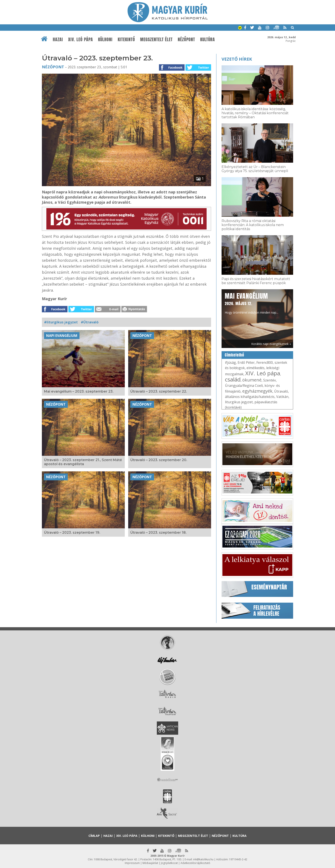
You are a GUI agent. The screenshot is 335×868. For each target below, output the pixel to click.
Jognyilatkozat (169, 863)
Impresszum (132, 863)
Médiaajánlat (150, 863)
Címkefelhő (234, 355)
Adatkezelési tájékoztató (195, 863)
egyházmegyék (257, 391)
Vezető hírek (237, 59)
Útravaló (281, 391)
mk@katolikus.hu (203, 859)
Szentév (270, 380)
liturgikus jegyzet (239, 402)
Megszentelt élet (156, 39)
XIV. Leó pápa (81, 39)
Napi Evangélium (62, 336)
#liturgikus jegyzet (61, 322)
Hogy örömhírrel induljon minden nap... (251, 303)
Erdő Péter (246, 362)
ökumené (252, 380)
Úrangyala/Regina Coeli (244, 386)
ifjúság (230, 362)
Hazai (58, 39)
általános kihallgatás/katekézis (250, 397)
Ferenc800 (265, 362)
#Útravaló (90, 322)
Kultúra (208, 39)
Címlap (94, 836)
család (233, 379)
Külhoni (105, 39)
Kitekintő (126, 39)
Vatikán (282, 397)
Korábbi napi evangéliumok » (271, 344)
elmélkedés (256, 368)
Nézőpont (186, 39)
